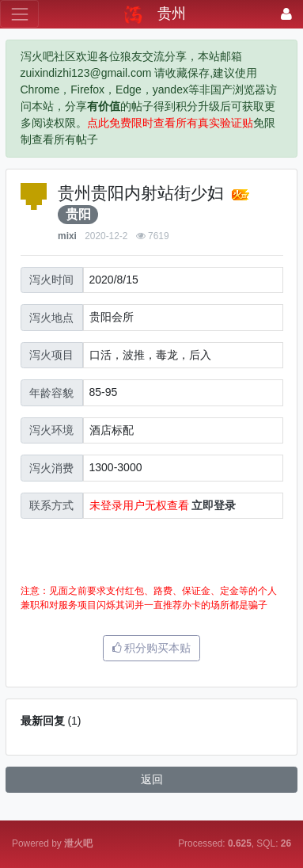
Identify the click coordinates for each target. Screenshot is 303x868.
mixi (67, 236)
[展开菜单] (19, 14)
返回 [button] (152, 779)
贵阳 (78, 214)
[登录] (286, 14)
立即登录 (214, 505)
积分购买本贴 (152, 648)
